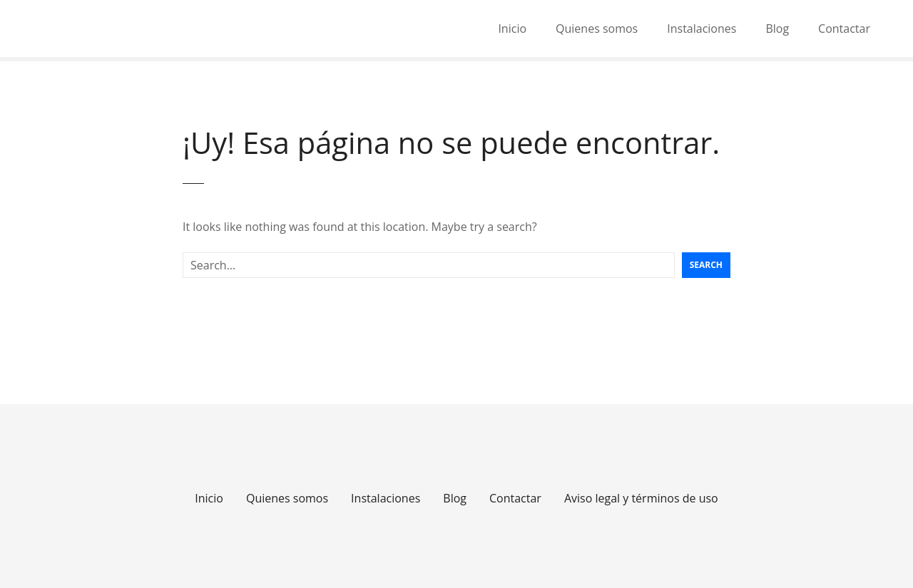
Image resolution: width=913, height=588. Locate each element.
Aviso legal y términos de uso (641, 498)
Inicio (512, 29)
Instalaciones (702, 29)
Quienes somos (597, 29)
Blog (777, 29)
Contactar (844, 29)
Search (706, 265)
